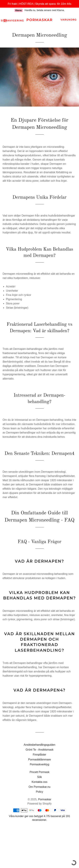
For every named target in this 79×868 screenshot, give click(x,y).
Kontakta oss (39, 782)
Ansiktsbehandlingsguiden (40, 745)
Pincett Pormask (39, 772)
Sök (40, 777)
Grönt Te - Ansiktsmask (39, 750)
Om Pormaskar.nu (39, 787)
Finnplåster (39, 755)
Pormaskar (39, 20)
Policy (39, 792)
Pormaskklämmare (39, 759)
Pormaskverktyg (39, 764)
